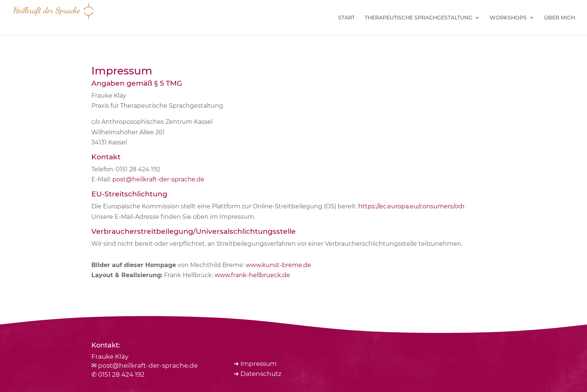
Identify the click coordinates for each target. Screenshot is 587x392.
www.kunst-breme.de (278, 265)
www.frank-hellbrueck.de (252, 275)
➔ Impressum (255, 364)
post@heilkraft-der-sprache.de (158, 179)
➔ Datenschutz (258, 374)
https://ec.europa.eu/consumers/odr (411, 206)
